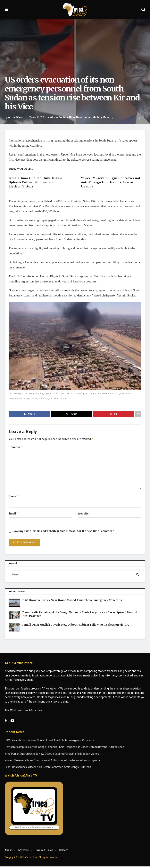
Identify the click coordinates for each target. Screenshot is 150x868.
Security (108, 117)
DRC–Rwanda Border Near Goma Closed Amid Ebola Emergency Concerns (72, 602)
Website (83, 515)
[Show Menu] (7, 10)
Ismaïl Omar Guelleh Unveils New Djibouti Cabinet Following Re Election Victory (35, 182)
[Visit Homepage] (75, 10)
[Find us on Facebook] (6, 722)
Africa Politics (59, 117)
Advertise (23, 852)
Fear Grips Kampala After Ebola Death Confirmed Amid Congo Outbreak (48, 769)
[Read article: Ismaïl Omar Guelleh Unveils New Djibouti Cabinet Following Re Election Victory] (14, 629)
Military (97, 117)
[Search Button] (143, 10)
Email (13, 515)
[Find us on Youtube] (12, 722)
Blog (72, 117)
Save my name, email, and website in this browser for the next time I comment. (63, 533)
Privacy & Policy (44, 852)
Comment (16, 448)
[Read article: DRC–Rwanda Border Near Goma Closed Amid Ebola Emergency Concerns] (14, 604)
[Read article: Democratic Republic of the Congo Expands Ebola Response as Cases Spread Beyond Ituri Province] (14, 617)
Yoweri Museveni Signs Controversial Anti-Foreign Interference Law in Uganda (110, 182)
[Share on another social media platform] (138, 414)
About (8, 852)
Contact (63, 852)
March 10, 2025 (37, 117)
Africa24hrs (15, 117)
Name (14, 497)
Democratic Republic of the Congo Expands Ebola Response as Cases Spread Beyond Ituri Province (64, 749)
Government (84, 117)
